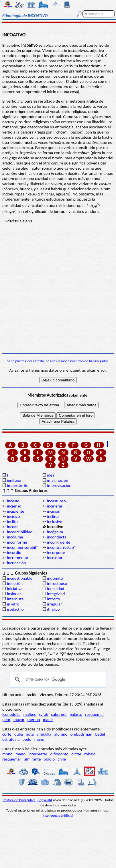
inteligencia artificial (58, 815)
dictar (76, 754)
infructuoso (57, 583)
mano (39, 739)
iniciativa (15, 589)
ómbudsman (81, 734)
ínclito (12, 522)
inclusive (54, 522)
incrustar (55, 558)
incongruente (59, 542)
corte (7, 734)
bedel (100, 734)
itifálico (53, 609)
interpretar (38, 754)
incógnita (55, 532)
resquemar (95, 714)
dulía (19, 734)
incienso (14, 506)
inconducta (57, 537)
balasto (76, 714)
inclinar (53, 516)
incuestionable (20, 578)
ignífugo (14, 480)
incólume (15, 537)
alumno (61, 734)
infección (15, 583)
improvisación (59, 485)
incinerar (55, 506)
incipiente (15, 511)
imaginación (58, 480)
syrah (44, 714)
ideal (51, 475)
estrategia (11, 739)
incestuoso (56, 501)
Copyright (45, 800)
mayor (19, 720)
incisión (54, 511)
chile (62, 759)
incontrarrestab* (61, 547)
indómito (55, 578)
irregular (54, 604)
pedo (27, 739)
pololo (49, 759)
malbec (30, 714)
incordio (14, 552)
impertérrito (18, 485)
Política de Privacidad (19, 800)
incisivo (13, 516)
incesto (13, 501)
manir (48, 720)
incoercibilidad (20, 532)
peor (6, 720)
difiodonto (60, 754)
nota (30, 734)
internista (15, 599)
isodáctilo (15, 609)
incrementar (18, 558)
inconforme (17, 542)
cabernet (59, 714)
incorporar (56, 552)
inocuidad (56, 589)
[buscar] (57, 679)
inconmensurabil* (22, 547)
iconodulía (11, 714)
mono (7, 754)
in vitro (13, 604)
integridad (56, 594)
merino (34, 720)
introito (53, 599)
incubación (16, 563)
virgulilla (44, 734)
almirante (32, 759)
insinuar (14, 594)
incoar (12, 527)
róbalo (90, 754)
